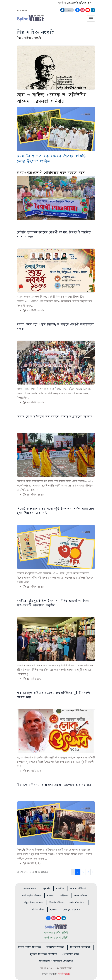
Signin (69, 10)
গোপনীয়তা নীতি (71, 954)
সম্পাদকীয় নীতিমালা (80, 947)
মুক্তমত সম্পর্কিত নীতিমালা (43, 954)
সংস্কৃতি (38, 38)
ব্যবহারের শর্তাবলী (55, 947)
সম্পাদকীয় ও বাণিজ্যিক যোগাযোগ (56, 961)
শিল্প (19, 38)
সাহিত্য (27, 38)
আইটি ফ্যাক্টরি (64, 974)
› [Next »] (93, 872)
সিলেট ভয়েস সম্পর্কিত (30, 947)
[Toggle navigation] (91, 19)
